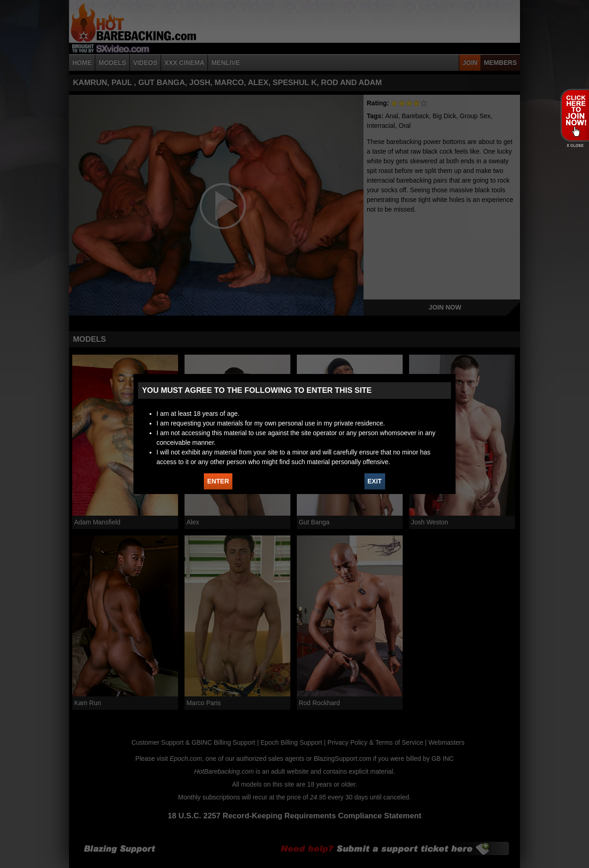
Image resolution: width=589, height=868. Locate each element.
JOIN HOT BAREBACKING (575, 115)
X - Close (575, 146)
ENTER (218, 481)
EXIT (375, 481)
